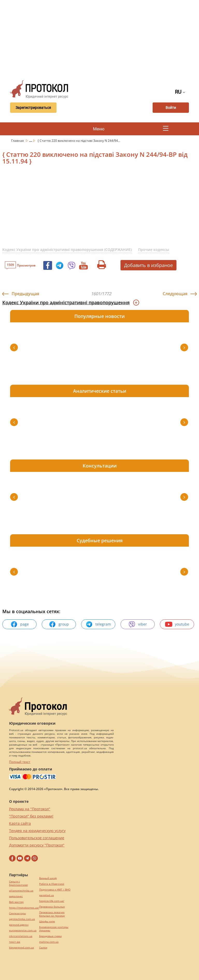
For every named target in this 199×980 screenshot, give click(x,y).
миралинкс (16, 896)
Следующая (175, 294)
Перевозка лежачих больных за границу (52, 914)
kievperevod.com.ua (22, 948)
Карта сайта (20, 823)
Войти (171, 108)
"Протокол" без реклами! (31, 816)
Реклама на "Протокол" (30, 809)
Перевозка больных (52, 907)
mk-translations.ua (21, 936)
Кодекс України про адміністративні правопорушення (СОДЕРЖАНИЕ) (67, 250)
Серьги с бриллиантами (18, 883)
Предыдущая (25, 294)
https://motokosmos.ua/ (24, 908)
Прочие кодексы (154, 250)
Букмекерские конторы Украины (54, 929)
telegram (98, 624)
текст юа (15, 942)
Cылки (43, 948)
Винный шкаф (48, 878)
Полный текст (20, 762)
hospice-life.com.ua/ (52, 901)
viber (138, 624)
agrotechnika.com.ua (22, 919)
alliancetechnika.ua (21, 891)
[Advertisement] (103, 39)
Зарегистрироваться (33, 108)
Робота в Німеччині (52, 884)
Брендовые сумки (50, 936)
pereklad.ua (47, 895)
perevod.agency (19, 925)
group (59, 624)
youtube (177, 624)
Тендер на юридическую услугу (37, 831)
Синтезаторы (17, 913)
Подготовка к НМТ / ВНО (55, 890)
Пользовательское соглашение (37, 838)
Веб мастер (16, 902)
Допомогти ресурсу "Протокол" (37, 845)
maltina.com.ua (49, 942)
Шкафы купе (47, 921)
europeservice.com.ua (23, 930)
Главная (18, 141)
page (20, 624)
